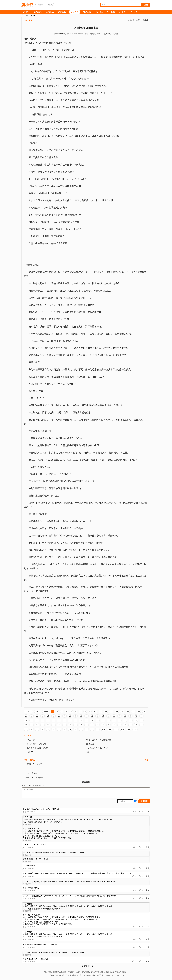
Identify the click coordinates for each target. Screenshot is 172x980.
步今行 (61, 34)
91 (54, 729)
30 (81, 716)
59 (119, 720)
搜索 (146, 5)
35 (108, 716)
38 (125, 716)
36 (114, 716)
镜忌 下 (30, 752)
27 (64, 716)
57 (108, 720)
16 (128, 712)
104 (129, 729)
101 (110, 729)
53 (86, 720)
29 (75, 716)
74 (81, 725)
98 (92, 729)
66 (37, 725)
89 (43, 729)
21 (32, 716)
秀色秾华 (31, 740)
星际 (98, 34)
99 (97, 729)
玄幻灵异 (145, 20)
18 (139, 712)
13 (111, 712)
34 (103, 716)
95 (75, 729)
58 (114, 720)
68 (48, 725)
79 (108, 725)
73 (75, 725)
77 (97, 725)
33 (97, 716)
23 (43, 716)
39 (130, 716)
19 (144, 712)
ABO (102, 34)
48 (59, 720)
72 (70, 725)
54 (92, 720)
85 (141, 725)
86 (26, 729)
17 (133, 712)
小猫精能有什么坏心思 (36, 744)
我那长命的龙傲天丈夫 (36, 764)
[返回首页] (86, 782)
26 (59, 716)
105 (135, 729)
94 (70, 729)
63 (141, 720)
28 (70, 716)
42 (26, 720)
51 (75, 720)
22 (37, 716)
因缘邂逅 (93, 34)
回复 (147, 812)
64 (26, 725)
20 (26, 716)
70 (59, 725)
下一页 (46, 712)
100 (103, 729)
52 (81, 720)
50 (70, 720)
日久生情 (115, 34)
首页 (138, 20)
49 (64, 720)
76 (92, 725)
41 (141, 716)
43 (32, 720)
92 (59, 729)
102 (116, 729)
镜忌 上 (89, 752)
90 (48, 729)
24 (48, 716)
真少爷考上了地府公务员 (37, 748)
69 (54, 725)
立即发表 (144, 801)
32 (92, 716)
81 (119, 725)
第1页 (37, 712)
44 (37, 720)
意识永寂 (90, 744)
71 (64, 725)
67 (43, 725)
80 (114, 725)
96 (81, 729)
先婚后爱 (108, 34)
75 (86, 725)
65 (32, 725)
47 (54, 720)
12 (106, 712)
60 (125, 720)
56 (103, 720)
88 (37, 729)
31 (86, 716)
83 (130, 725)
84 (136, 725)
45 (43, 720)
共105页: (28, 712)
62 (136, 720)
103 (122, 729)
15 (122, 712)
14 (117, 712)
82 (125, 725)
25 (54, 716)
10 (95, 712)
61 (130, 720)
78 (103, 725)
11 (100, 712)
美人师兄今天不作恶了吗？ (97, 748)
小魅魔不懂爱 (37, 778)
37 (119, 716)
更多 (146, 760)
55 (97, 720)
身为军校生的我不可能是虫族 (98, 740)
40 (136, 716)
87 (32, 729)
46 (48, 720)
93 (64, 729)
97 (86, 729)
